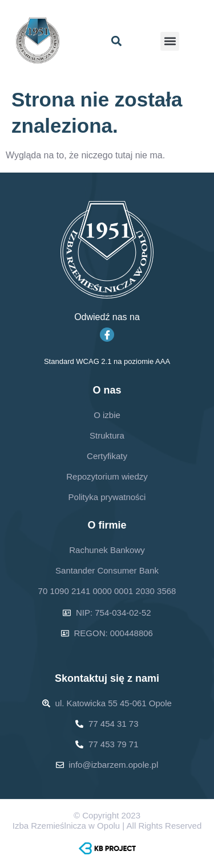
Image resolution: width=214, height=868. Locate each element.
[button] (117, 41)
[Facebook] (107, 335)
